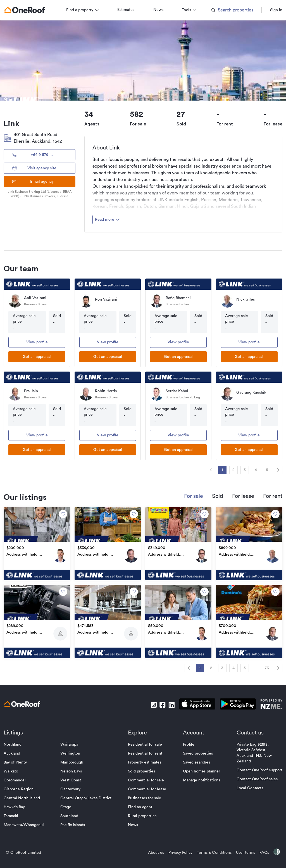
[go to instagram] (148, 702)
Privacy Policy (175, 850)
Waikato (16, 769)
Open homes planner (199, 769)
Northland (18, 742)
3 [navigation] (239, 470)
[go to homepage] (30, 10)
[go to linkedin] (166, 702)
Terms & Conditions (209, 850)
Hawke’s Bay (20, 804)
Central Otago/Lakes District (89, 795)
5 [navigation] (262, 470)
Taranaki (16, 813)
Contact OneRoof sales (252, 776)
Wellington (73, 751)
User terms (240, 850)
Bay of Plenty (21, 760)
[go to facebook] (157, 702)
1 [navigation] (217, 470)
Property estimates (145, 760)
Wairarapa (72, 742)
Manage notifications (199, 777)
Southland (72, 813)
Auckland (17, 751)
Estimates (131, 10)
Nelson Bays (74, 769)
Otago (69, 804)
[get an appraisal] (41, 357)
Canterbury (73, 786)
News (164, 10)
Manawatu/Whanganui (29, 822)
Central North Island (27, 795)
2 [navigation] (228, 470)
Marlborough (75, 760)
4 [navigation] (251, 470)
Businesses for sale (145, 795)
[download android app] (233, 702)
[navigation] (206, 470)
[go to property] (41, 543)
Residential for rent (145, 751)
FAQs (259, 850)
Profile (186, 742)
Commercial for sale (146, 777)
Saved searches (194, 760)
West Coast (73, 777)
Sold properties (142, 769)
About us (151, 850)
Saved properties (195, 751)
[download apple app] (192, 702)
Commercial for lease (147, 786)
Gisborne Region (24, 786)
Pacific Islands (75, 822)
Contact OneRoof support (254, 767)
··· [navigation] (251, 665)
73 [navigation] (262, 665)
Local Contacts (245, 785)
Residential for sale (145, 742)
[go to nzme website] (266, 702)
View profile (41, 342)
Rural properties (142, 813)
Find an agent (140, 804)
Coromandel (20, 777)
